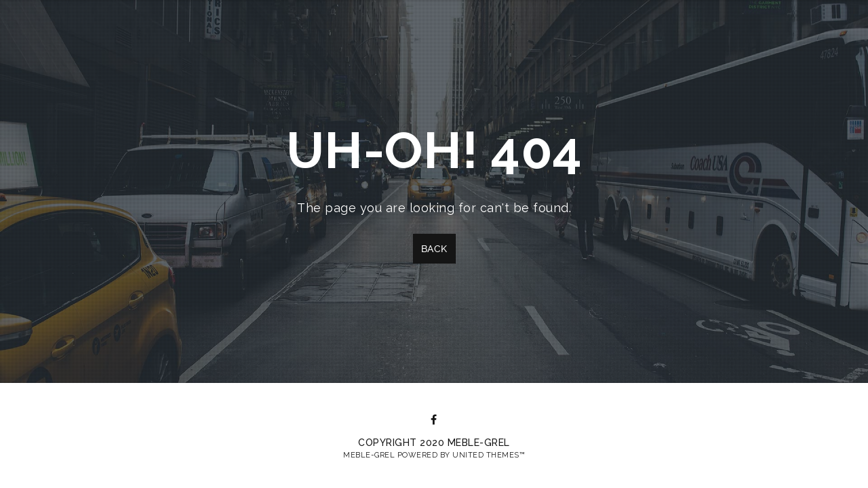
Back (434, 249)
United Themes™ (489, 455)
